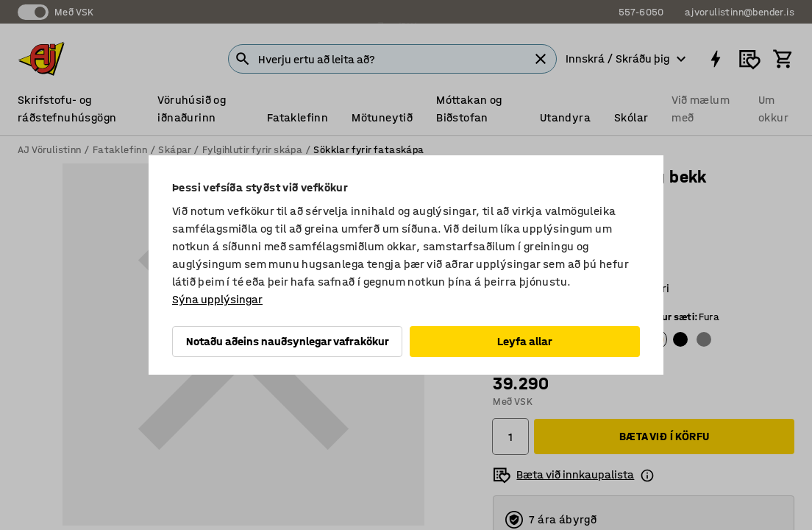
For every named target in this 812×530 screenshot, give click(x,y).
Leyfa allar (525, 341)
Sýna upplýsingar (217, 299)
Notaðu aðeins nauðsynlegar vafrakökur (288, 341)
